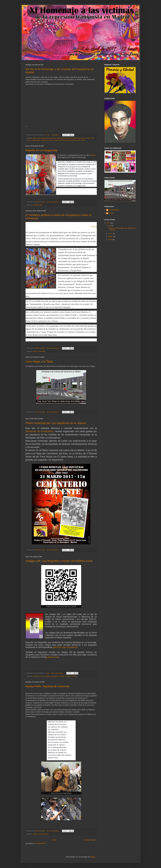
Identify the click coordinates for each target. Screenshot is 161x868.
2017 (108, 223)
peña (55, 140)
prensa (35, 351)
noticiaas (36, 205)
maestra (35, 834)
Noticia (94, 226)
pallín (93, 138)
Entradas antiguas (90, 840)
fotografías (55, 676)
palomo (29, 140)
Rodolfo (65, 140)
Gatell (58, 138)
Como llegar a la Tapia (39, 361)
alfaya (35, 138)
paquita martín (36, 140)
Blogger (93, 857)
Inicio (54, 840)
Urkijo (78, 140)
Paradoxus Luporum (47, 140)
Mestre (75, 138)
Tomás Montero (114, 210)
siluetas (74, 676)
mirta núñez (82, 138)
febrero (111, 237)
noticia (93, 155)
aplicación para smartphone (65, 647)
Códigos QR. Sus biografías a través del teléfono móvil (59, 561)
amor (39, 138)
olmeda (88, 138)
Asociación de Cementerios (40, 431)
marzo (111, 234)
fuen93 (111, 213)
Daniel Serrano (45, 138)
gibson (63, 138)
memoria (41, 834)
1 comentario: (55, 135)
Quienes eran (53, 657)
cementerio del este (39, 676)
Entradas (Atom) (40, 843)
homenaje (68, 676)
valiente (83, 140)
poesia (47, 834)
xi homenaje (41, 351)
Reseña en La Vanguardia (41, 150)
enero (110, 240)
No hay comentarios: (53, 202)
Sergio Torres (72, 140)
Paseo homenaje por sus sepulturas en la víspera (56, 423)
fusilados (62, 676)
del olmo (53, 138)
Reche (60, 140)
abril (110, 226)
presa (41, 205)
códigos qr (48, 676)
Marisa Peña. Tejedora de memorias (48, 686)
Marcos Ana (69, 138)
